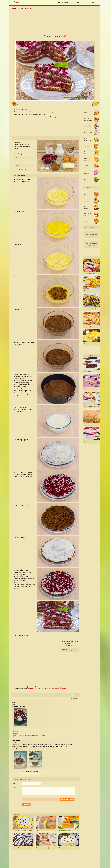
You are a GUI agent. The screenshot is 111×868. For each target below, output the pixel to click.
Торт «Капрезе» (92, 364)
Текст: (14, 788)
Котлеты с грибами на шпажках (92, 267)
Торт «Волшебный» (46, 825)
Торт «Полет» (69, 843)
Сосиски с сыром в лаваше (92, 337)
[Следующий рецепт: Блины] (79, 104)
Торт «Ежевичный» (92, 382)
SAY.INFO (15, 2)
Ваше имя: (16, 783)
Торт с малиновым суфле (46, 843)
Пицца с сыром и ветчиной (92, 319)
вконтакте (47, 689)
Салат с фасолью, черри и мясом (92, 302)
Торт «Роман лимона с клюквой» (23, 825)
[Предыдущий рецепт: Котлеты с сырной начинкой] (31, 104)
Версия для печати (72, 650)
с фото (75, 695)
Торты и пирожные (26, 9)
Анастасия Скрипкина (72, 642)
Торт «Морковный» (69, 825)
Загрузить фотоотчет (67, 801)
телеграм (65, 689)
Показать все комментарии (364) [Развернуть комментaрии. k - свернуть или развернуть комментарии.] (30, 771)
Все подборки (89, 227)
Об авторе (92, 2)
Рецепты (15, 9)
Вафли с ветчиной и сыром (92, 284)
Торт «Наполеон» (92, 417)
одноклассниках (56, 689)
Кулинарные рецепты (63, 2)
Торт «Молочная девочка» (92, 400)
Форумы (78, 2)
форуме (31, 689)
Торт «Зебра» (23, 843)
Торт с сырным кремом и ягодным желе (92, 435)
